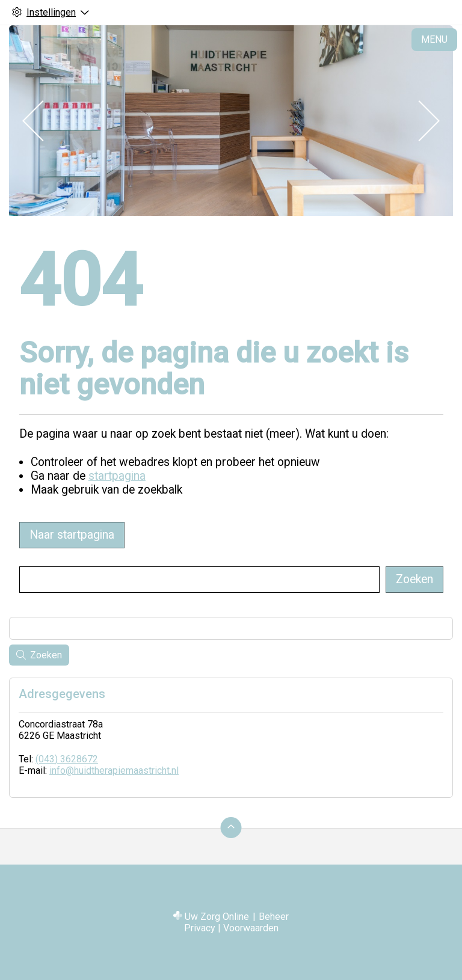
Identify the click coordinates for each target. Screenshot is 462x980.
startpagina (117, 476)
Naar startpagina (72, 535)
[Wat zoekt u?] (199, 580)
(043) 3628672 (67, 759)
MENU (434, 39)
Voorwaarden (251, 928)
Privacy (200, 928)
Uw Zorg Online (217, 917)
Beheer (274, 917)
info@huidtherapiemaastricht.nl (114, 770)
